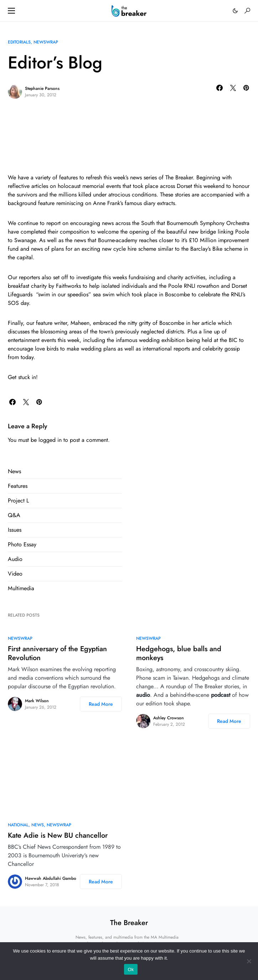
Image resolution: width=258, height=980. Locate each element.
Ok (131, 969)
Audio (15, 559)
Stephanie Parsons (42, 88)
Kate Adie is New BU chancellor (58, 835)
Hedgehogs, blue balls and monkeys (179, 653)
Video (15, 574)
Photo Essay (22, 544)
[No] (249, 961)
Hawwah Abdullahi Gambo (51, 878)
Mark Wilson (37, 701)
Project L (18, 501)
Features (18, 486)
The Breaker (129, 923)
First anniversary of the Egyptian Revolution (57, 653)
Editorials (19, 42)
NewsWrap (46, 42)
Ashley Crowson (169, 718)
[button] (11, 11)
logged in (50, 440)
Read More (101, 704)
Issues (15, 530)
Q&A (14, 515)
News (14, 471)
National (18, 825)
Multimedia (21, 588)
